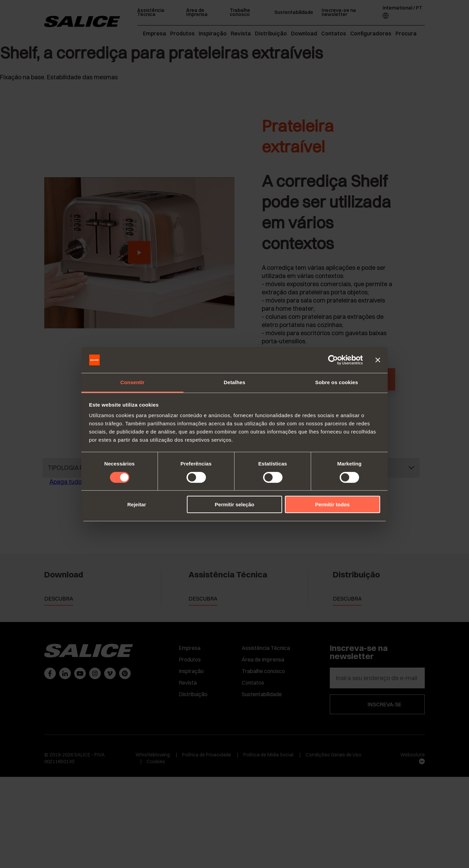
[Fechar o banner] (378, 360)
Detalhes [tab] (234, 382)
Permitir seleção (234, 504)
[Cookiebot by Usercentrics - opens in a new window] (333, 360)
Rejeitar (137, 504)
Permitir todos (333, 504)
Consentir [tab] (133, 382)
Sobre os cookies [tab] (337, 382)
